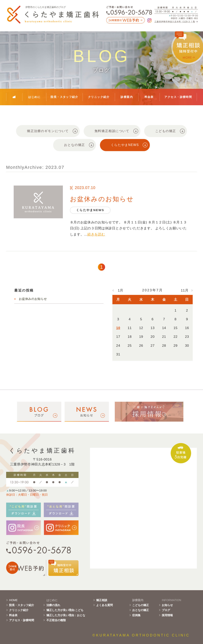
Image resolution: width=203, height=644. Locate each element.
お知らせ (167, 605)
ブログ (166, 610)
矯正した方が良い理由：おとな (66, 615)
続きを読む (96, 234)
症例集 (136, 615)
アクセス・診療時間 (178, 97)
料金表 (149, 97)
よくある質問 (104, 605)
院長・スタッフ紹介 (64, 97)
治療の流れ (53, 605)
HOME (13, 600)
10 (118, 328)
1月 (121, 290)
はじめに (34, 97)
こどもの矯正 (141, 605)
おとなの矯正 (141, 610)
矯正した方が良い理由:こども (65, 610)
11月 (185, 290)
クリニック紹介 (99, 97)
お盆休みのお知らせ (102, 199)
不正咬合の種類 (56, 620)
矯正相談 (102, 600)
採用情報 (167, 615)
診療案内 (127, 97)
